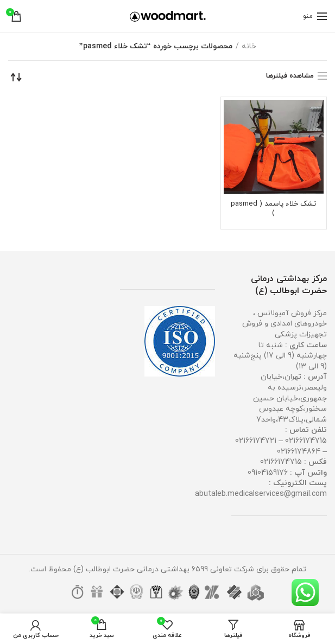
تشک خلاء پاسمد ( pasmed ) (274, 209)
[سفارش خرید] (16, 77)
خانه (249, 46)
